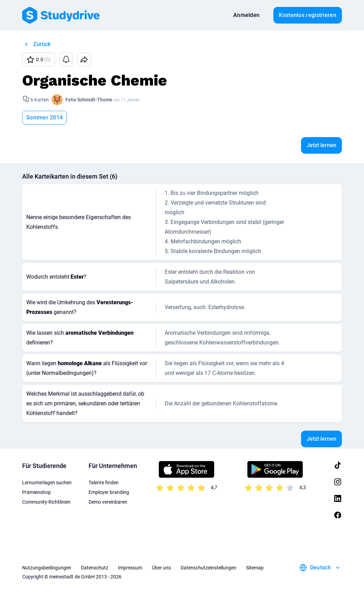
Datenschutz (95, 568)
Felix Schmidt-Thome (89, 100)
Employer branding (109, 492)
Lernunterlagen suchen (47, 483)
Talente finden (104, 483)
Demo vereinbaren (108, 502)
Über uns (161, 568)
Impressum (130, 568)
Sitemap (255, 568)
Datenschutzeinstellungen (208, 568)
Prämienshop (37, 492)
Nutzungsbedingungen (47, 568)
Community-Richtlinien (46, 502)
